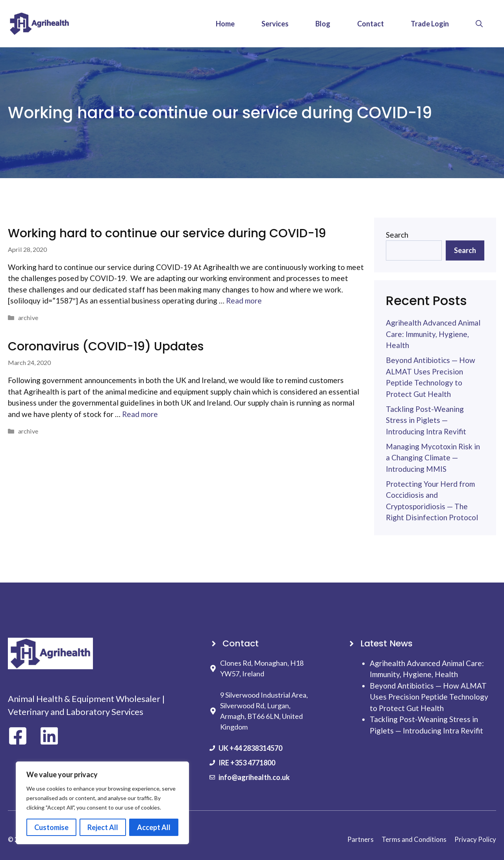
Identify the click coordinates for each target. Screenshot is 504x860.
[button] (479, 24)
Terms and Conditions (414, 839)
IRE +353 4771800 (247, 763)
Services (275, 24)
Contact (371, 24)
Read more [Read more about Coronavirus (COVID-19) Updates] (140, 414)
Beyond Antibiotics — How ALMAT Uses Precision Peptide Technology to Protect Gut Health (429, 697)
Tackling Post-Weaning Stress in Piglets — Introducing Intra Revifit (426, 420)
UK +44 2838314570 (250, 748)
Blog (323, 24)
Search (397, 235)
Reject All (103, 827)
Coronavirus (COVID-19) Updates (106, 346)
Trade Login (430, 24)
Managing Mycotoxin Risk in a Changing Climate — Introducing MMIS (433, 458)
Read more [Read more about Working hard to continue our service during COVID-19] (244, 301)
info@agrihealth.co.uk (254, 777)
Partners (360, 839)
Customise (51, 827)
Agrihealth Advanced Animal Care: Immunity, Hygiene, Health (433, 334)
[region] (102, 803)
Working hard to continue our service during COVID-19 (167, 233)
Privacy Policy (475, 839)
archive (28, 317)
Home (225, 24)
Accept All (154, 827)
